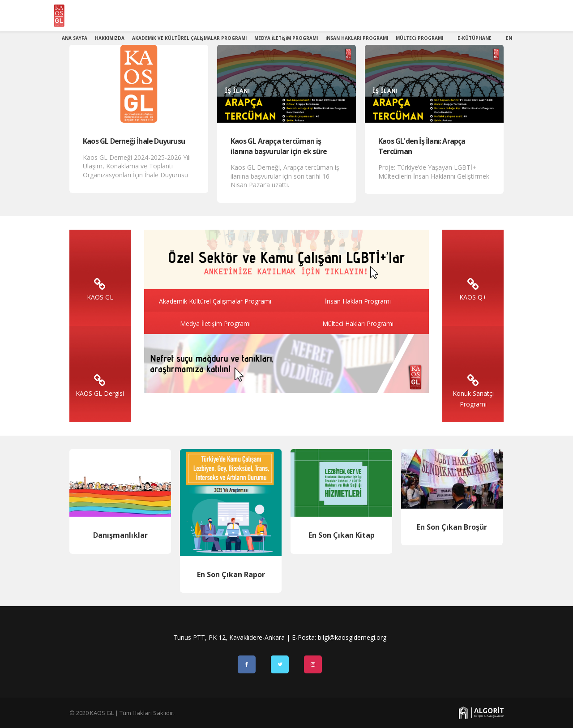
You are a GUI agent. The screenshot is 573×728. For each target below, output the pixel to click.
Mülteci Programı (419, 38)
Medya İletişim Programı (286, 38)
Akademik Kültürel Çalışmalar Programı (215, 301)
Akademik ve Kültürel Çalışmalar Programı (189, 38)
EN (509, 38)
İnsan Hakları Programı (357, 38)
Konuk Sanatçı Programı (473, 393)
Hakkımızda (110, 38)
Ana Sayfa (75, 38)
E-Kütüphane (475, 38)
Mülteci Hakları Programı (358, 323)
